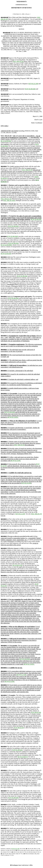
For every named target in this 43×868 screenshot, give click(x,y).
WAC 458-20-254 (19, 445)
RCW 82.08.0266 (30, 89)
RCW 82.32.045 (16, 461)
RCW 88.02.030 (17, 565)
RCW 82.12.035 (20, 514)
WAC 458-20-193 (27, 170)
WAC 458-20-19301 (9, 200)
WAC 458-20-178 (36, 514)
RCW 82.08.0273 (23, 757)
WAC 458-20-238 (18, 61)
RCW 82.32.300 (33, 84)
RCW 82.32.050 (26, 483)
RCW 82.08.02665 (13, 236)
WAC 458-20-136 (6, 199)
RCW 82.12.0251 (13, 417)
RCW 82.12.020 (21, 675)
